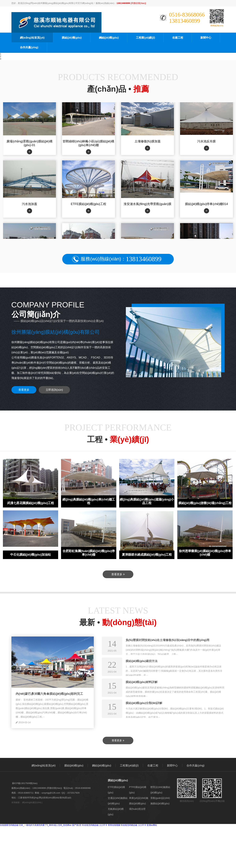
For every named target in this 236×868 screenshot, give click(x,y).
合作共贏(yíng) (29, 47)
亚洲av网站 (152, 825)
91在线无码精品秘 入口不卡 (95, 825)
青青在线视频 (114, 825)
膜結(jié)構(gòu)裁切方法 (142, 661)
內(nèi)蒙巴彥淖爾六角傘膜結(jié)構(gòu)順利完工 (49, 694)
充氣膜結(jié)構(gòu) (116, 812)
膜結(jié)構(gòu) (72, 38)
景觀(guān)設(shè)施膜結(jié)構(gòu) (160, 801)
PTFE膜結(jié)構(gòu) (138, 790)
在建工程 (178, 38)
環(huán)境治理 (137, 809)
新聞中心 (206, 38)
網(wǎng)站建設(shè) (32, 802)
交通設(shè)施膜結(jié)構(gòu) (118, 801)
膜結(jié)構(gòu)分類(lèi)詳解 (144, 703)
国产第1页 (77, 825)
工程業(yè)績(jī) (145, 38)
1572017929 (73, 793)
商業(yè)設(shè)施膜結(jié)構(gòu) (139, 801)
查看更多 (24, 390)
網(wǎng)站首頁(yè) (32, 38)
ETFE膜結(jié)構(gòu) (116, 790)
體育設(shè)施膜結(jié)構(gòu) (160, 790)
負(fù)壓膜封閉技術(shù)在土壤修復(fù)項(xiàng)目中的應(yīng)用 (168, 640)
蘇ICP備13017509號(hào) (25, 783)
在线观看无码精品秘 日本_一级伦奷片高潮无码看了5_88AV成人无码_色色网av (36, 825)
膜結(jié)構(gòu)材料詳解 (142, 682)
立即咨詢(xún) (54, 390)
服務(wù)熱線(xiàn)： (121, 259)
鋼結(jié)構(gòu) (109, 38)
